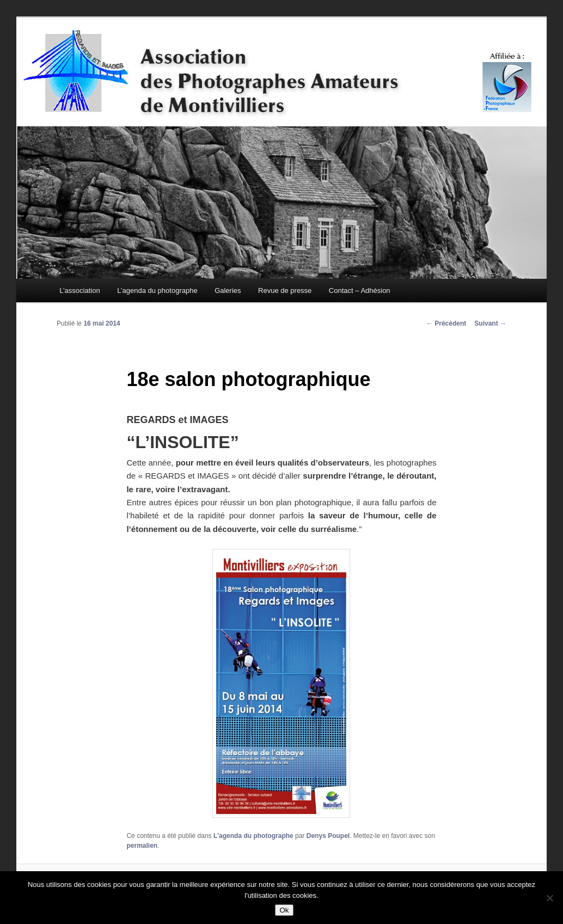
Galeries (228, 290)
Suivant (490, 323)
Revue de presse (285, 290)
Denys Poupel (328, 836)
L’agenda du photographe (157, 290)
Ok (284, 910)
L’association (79, 290)
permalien (142, 846)
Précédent (446, 323)
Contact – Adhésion (360, 290)
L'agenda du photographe (253, 836)
